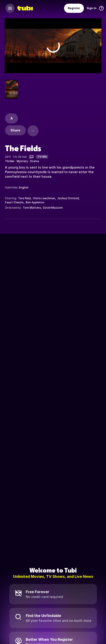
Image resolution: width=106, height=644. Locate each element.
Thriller (10, 161)
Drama (35, 161)
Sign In (92, 8)
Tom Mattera (32, 208)
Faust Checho (14, 202)
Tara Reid (24, 198)
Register (74, 8)
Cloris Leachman (44, 198)
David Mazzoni (53, 208)
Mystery (22, 161)
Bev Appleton (35, 202)
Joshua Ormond (68, 198)
